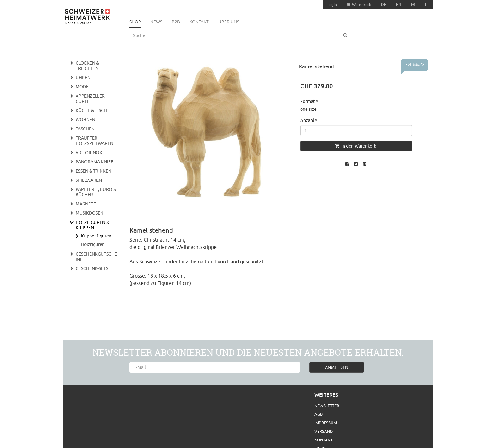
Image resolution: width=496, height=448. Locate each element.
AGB (319, 414)
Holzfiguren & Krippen (92, 225)
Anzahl (309, 120)
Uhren (83, 78)
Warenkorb (359, 5)
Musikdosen (90, 213)
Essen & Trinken (93, 171)
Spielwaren (89, 180)
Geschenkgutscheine (96, 257)
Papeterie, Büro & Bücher (96, 192)
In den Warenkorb (356, 146)
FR (413, 5)
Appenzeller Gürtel (90, 99)
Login (332, 5)
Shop (135, 22)
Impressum (326, 423)
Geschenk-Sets (92, 268)
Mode (82, 87)
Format (309, 101)
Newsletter (327, 406)
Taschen (85, 129)
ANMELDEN (337, 367)
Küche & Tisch (91, 110)
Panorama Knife (94, 162)
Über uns (229, 22)
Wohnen (85, 120)
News (156, 22)
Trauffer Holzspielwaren (94, 141)
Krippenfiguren (96, 236)
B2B (176, 22)
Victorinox (89, 153)
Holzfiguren (93, 244)
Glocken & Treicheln (87, 66)
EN (399, 5)
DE (384, 5)
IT (427, 5)
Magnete (86, 204)
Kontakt (199, 22)
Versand (324, 431)
